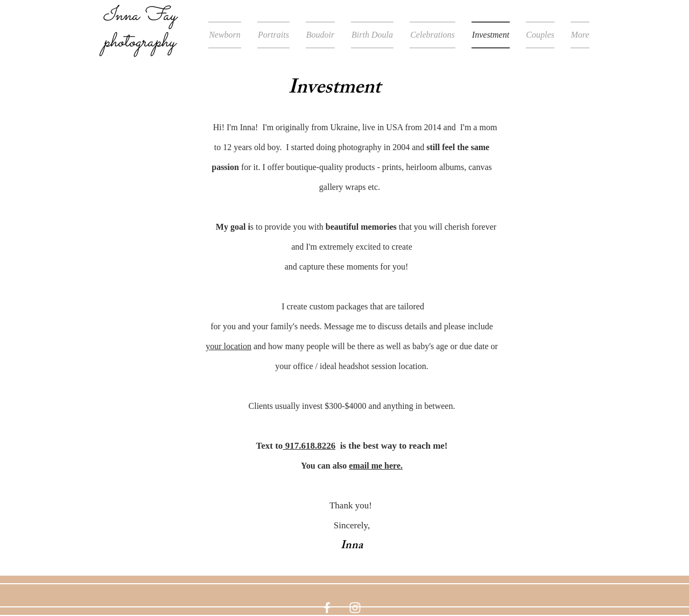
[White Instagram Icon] (355, 608)
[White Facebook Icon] (327, 608)
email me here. (376, 466)
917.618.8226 (309, 446)
